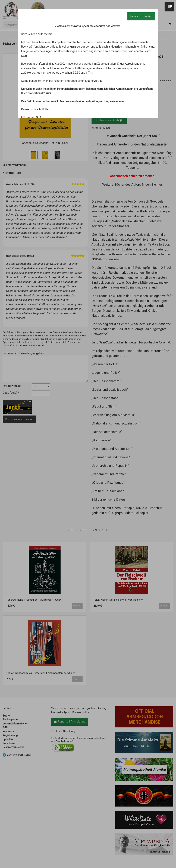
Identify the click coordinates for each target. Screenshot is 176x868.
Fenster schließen (141, 16)
